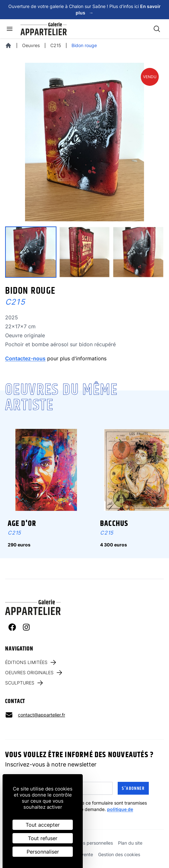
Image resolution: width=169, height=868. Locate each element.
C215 (56, 45)
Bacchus (114, 524)
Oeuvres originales (34, 673)
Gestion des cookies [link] (119, 854)
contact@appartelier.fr (42, 715)
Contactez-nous (25, 358)
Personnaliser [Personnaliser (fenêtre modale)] (43, 852)
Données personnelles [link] (90, 843)
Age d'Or (22, 524)
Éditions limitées (31, 662)
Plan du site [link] (130, 843)
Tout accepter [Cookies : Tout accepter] (43, 825)
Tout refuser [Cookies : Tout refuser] (43, 838)
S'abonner (133, 789)
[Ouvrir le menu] (10, 29)
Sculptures (25, 683)
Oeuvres (31, 45)
